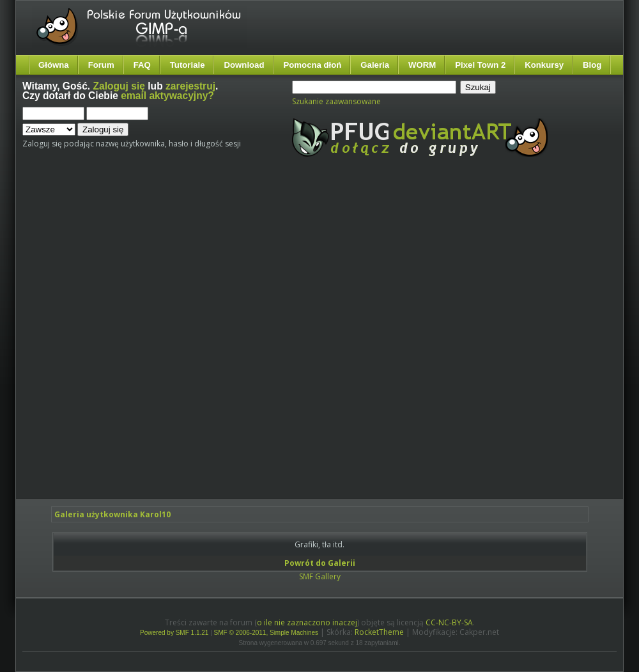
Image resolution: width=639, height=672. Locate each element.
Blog (592, 65)
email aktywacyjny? (167, 96)
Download (244, 65)
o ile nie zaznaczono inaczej (307, 622)
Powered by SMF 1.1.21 (174, 633)
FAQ (142, 65)
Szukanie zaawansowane (336, 101)
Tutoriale (188, 65)
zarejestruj (190, 86)
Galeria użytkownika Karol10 (112, 514)
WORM (422, 65)
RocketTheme (379, 632)
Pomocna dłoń (313, 65)
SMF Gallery (320, 576)
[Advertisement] (155, 339)
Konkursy (544, 65)
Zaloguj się (119, 86)
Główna (54, 65)
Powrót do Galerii (320, 563)
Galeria (375, 65)
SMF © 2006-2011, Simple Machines (266, 633)
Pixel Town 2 (480, 65)
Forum (101, 65)
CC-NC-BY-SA (449, 622)
